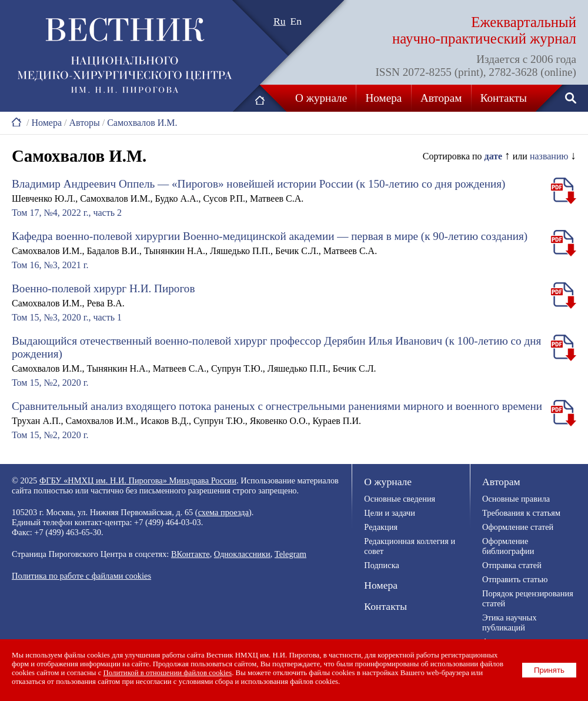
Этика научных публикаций (510, 622)
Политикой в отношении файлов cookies (168, 673)
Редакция (381, 527)
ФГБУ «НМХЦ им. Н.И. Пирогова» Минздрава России (138, 480)
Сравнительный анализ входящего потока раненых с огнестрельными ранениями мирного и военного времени (277, 406)
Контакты (504, 98)
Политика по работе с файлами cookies (81, 576)
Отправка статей (512, 565)
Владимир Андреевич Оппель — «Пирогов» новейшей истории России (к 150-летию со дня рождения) (259, 184)
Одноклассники (242, 554)
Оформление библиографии (508, 546)
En (296, 21)
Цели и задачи (390, 513)
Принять (549, 670)
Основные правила (516, 499)
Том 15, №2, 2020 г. (50, 383)
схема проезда (223, 512)
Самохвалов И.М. (142, 123)
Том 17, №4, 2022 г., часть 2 (67, 213)
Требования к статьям (521, 513)
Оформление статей (518, 527)
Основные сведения (400, 499)
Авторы (84, 123)
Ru (280, 21)
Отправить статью (515, 579)
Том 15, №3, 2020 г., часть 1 (67, 317)
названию (549, 156)
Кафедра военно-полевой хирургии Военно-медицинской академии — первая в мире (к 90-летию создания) (270, 236)
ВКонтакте (191, 554)
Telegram (290, 554)
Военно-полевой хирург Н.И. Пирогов (103, 288)
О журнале (321, 98)
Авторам (441, 98)
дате (494, 156)
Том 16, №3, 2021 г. (50, 265)
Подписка (381, 565)
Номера (384, 98)
